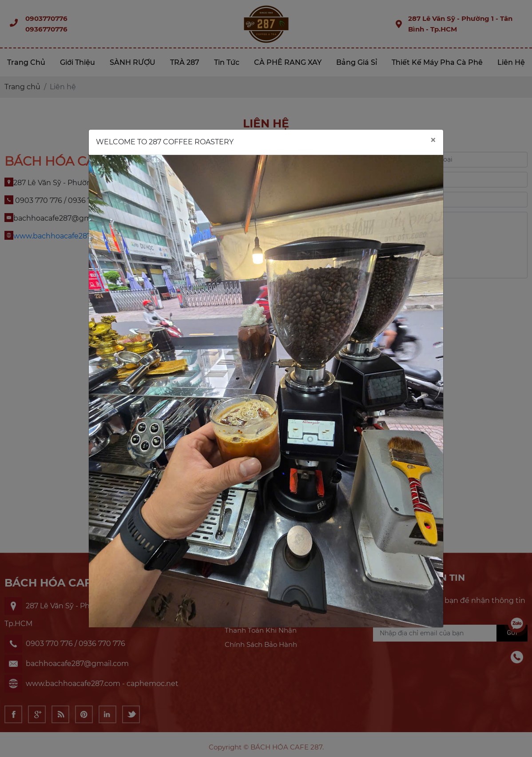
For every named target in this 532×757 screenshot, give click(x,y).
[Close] (433, 141)
